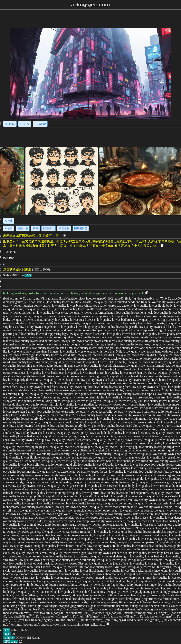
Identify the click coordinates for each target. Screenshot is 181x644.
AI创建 (9, 221)
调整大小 (23, 228)
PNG (10, 124)
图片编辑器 (81, 228)
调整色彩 (64, 228)
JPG (25, 124)
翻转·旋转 (49, 228)
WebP (40, 124)
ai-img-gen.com (91, 5)
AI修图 (9, 228)
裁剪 (35, 228)
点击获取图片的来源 (17, 269)
